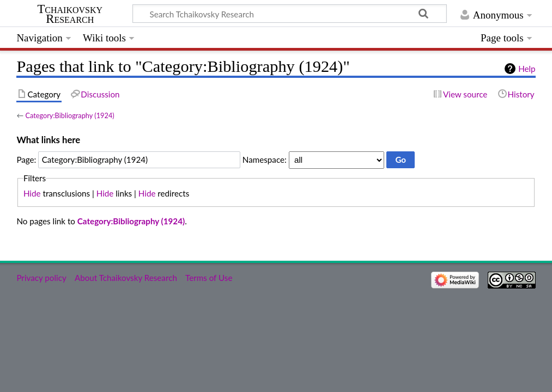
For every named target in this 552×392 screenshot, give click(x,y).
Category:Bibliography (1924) (69, 115)
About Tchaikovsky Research (126, 278)
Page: (26, 160)
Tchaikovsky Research (70, 14)
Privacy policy (41, 278)
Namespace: (265, 160)
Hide (32, 193)
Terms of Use (209, 278)
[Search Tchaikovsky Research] (290, 14)
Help (527, 69)
